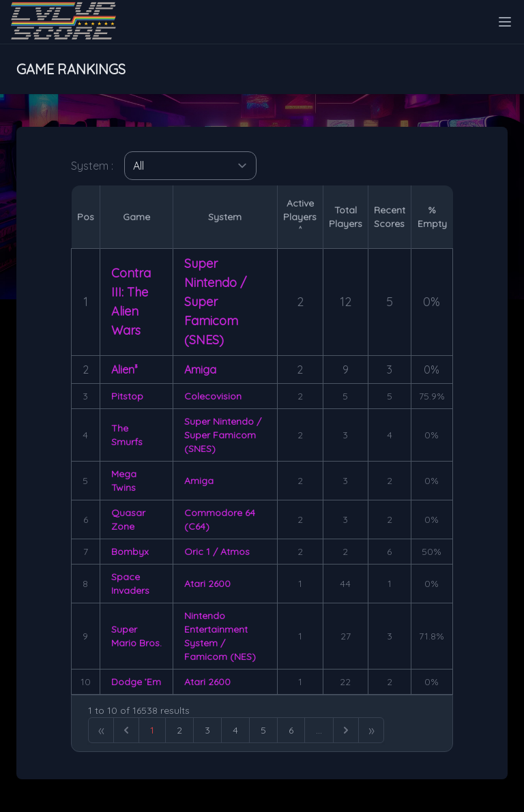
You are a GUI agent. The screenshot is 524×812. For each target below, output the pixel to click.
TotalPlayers (346, 217)
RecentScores (390, 217)
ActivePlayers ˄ (300, 217)
